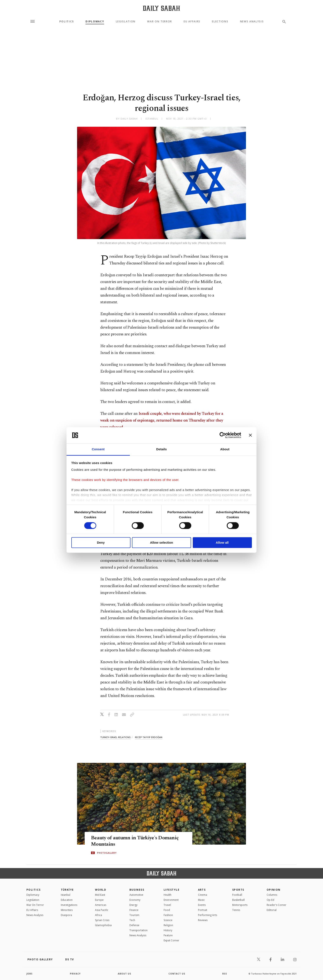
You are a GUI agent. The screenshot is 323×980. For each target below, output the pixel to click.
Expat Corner (171, 940)
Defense (134, 925)
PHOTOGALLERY (107, 853)
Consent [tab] (98, 449)
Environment (171, 900)
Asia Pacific (102, 910)
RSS (225, 974)
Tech (132, 920)
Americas (101, 905)
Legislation (126, 22)
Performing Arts (208, 915)
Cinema (203, 895)
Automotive (136, 895)
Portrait (203, 910)
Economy (135, 900)
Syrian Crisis (102, 920)
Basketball (238, 900)
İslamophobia (103, 925)
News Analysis (252, 22)
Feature (168, 935)
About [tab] (225, 449)
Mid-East (100, 895)
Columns (272, 895)
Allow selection (161, 542)
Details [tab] (161, 449)
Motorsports (240, 905)
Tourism (134, 915)
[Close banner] (250, 435)
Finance (134, 910)
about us (124, 974)
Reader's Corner (276, 905)
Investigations (69, 905)
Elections (220, 22)
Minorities (67, 910)
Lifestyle (172, 890)
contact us (177, 974)
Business (137, 890)
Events (202, 905)
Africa (98, 915)
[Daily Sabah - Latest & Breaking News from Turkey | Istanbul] (161, 8)
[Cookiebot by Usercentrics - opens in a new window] (223, 435)
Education (67, 900)
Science (168, 920)
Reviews (203, 920)
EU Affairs (192, 22)
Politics (67, 22)
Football (237, 895)
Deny (101, 542)
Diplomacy (95, 22)
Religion (168, 925)
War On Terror (160, 22)
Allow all (222, 542)
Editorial (272, 910)
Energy (133, 905)
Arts (202, 890)
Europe (99, 900)
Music (201, 900)
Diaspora (66, 915)
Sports (238, 890)
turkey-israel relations (115, 737)
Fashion (168, 915)
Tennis (236, 910)
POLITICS (34, 890)
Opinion (274, 890)
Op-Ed (270, 900)
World (101, 890)
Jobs (29, 974)
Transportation (138, 930)
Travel (167, 905)
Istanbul (66, 895)
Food (167, 910)
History (168, 930)
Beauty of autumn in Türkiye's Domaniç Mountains (136, 841)
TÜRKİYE (67, 890)
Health (168, 895)
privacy (75, 974)
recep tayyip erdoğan (149, 737)
